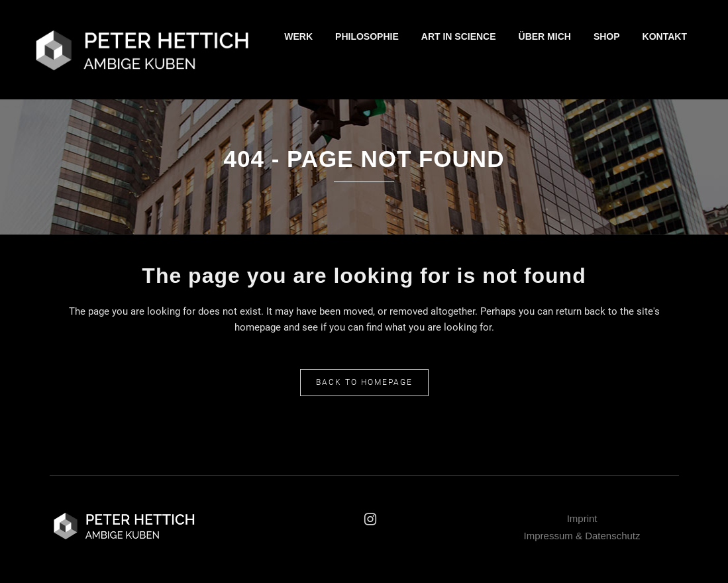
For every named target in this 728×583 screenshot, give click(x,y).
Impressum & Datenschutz (582, 536)
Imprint (582, 518)
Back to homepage (364, 382)
